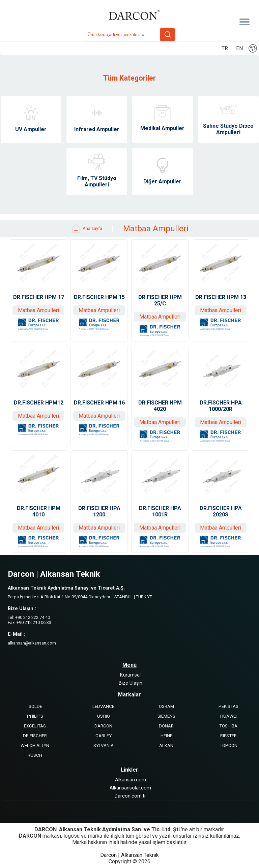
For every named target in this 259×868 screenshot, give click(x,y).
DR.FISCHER (35, 736)
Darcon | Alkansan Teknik (129, 855)
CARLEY (104, 736)
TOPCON (228, 745)
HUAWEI (228, 716)
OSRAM (166, 706)
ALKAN (166, 745)
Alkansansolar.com (130, 788)
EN (239, 48)
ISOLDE (35, 706)
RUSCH (35, 755)
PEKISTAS (228, 706)
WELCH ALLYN (35, 745)
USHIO (104, 716)
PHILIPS (35, 716)
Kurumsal (130, 675)
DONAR (166, 726)
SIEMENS (166, 716)
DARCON (103, 726)
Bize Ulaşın (131, 683)
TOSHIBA (228, 726)
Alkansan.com (131, 780)
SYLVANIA (104, 745)
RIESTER (228, 736)
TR (225, 48)
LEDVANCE (103, 706)
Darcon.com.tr (130, 796)
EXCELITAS (35, 726)
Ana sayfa (87, 229)
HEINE (166, 736)
